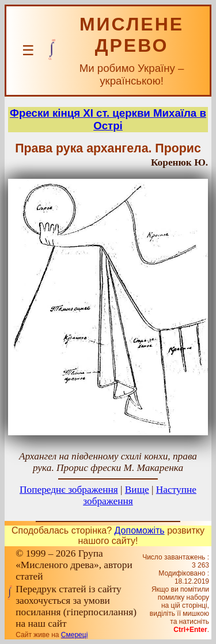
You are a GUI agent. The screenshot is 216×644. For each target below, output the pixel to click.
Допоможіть (140, 530)
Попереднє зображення (69, 490)
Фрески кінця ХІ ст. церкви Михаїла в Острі (108, 119)
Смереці (74, 635)
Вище (137, 490)
